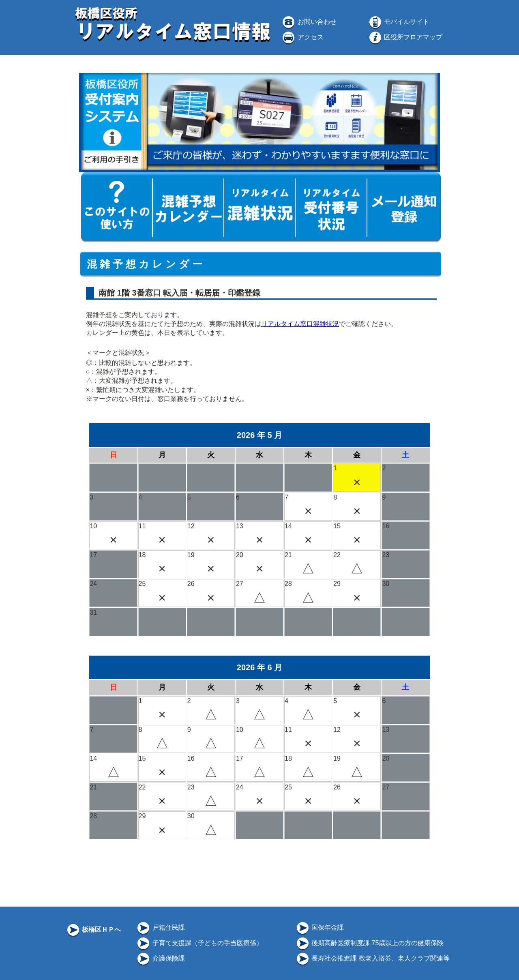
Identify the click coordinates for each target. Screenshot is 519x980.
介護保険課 (160, 958)
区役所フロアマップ (405, 37)
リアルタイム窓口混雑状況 (300, 324)
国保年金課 (320, 927)
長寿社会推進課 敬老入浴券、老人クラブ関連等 (372, 958)
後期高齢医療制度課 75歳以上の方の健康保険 (370, 943)
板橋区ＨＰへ (93, 930)
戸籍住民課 (160, 927)
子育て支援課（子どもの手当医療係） (199, 943)
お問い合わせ (309, 22)
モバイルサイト (399, 22)
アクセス (302, 37)
